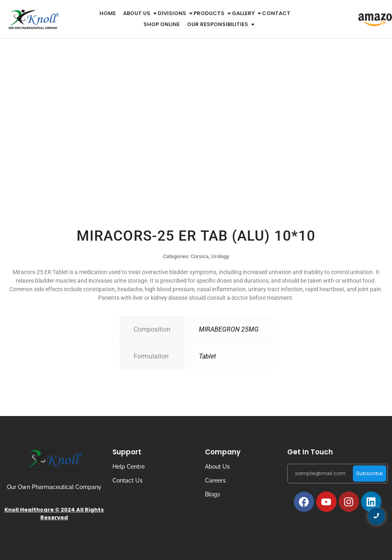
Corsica (200, 256)
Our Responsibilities (219, 24)
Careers (215, 480)
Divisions (173, 13)
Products (210, 13)
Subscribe (370, 473)
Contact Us (128, 480)
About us (138, 13)
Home (108, 13)
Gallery (245, 13)
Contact (276, 13)
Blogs (213, 494)
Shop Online (162, 24)
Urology (220, 256)
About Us (217, 467)
